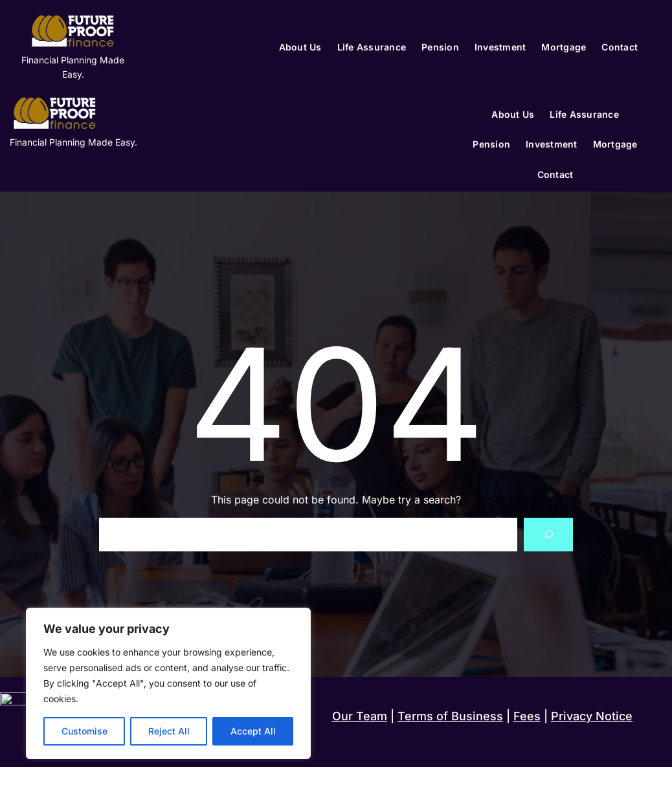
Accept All (253, 731)
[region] (168, 683)
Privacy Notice (592, 716)
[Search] (548, 535)
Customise (84, 731)
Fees (527, 716)
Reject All (169, 731)
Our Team (360, 716)
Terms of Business (450, 716)
